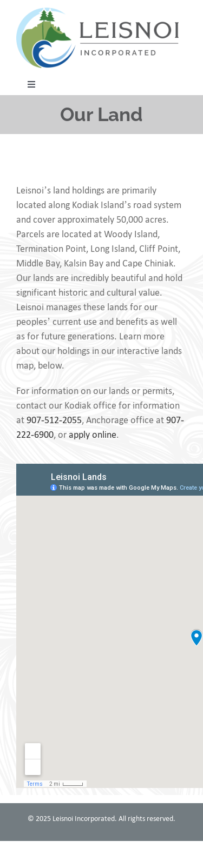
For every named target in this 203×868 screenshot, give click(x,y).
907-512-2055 (54, 420)
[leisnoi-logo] (97, 12)
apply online (93, 435)
